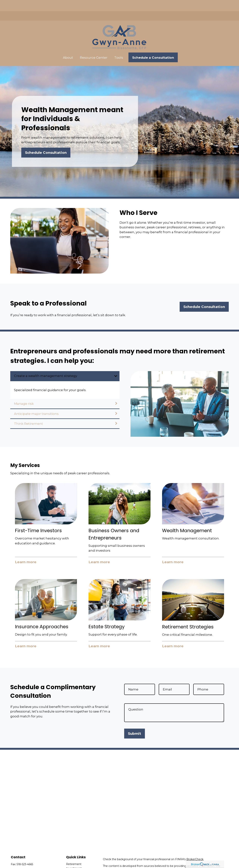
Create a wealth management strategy (46, 365)
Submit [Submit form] (135, 722)
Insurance (72, 866)
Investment (74, 857)
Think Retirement (28, 412)
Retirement (74, 853)
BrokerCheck (195, 848)
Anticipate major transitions (36, 403)
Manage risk (24, 392)
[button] (68, 46)
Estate (70, 861)
